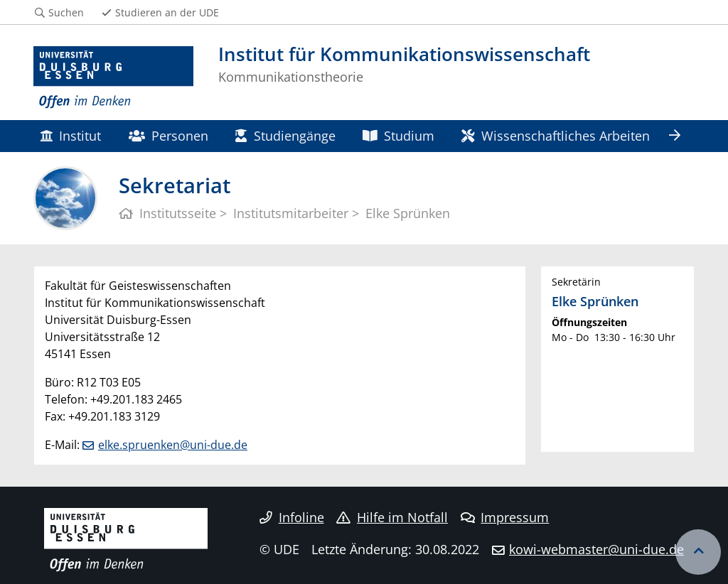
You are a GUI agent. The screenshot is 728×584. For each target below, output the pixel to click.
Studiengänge (285, 135)
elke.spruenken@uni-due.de (173, 445)
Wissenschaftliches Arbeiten (555, 135)
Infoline (292, 517)
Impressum (505, 517)
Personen (168, 135)
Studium (398, 135)
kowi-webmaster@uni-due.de (596, 549)
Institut (70, 135)
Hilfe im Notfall (392, 517)
